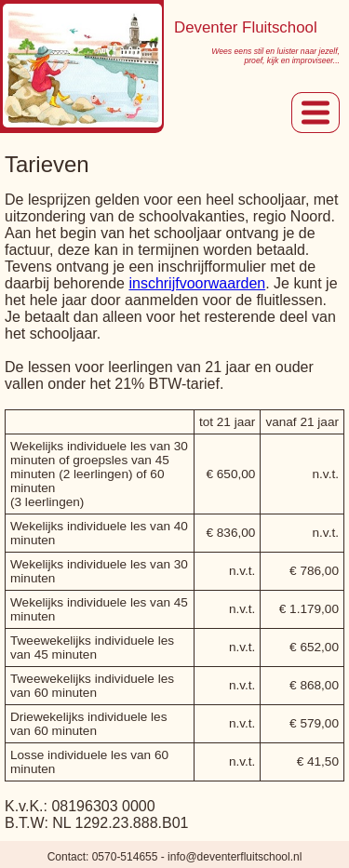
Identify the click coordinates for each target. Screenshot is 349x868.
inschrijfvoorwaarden (197, 283)
